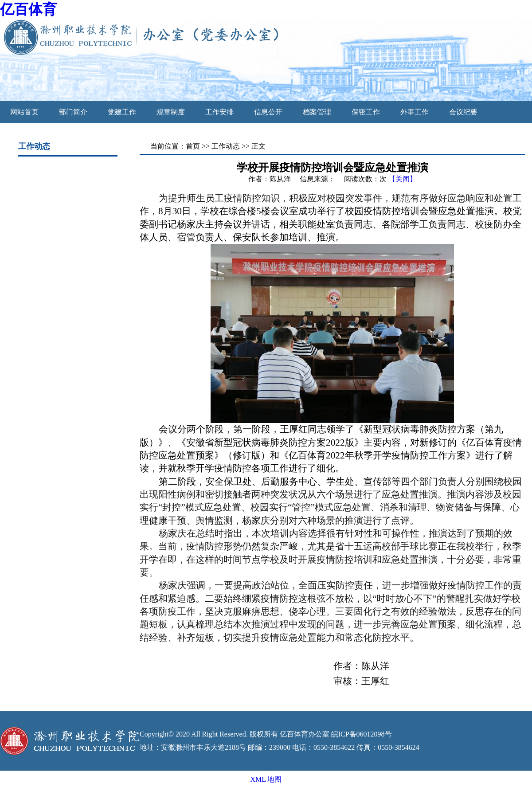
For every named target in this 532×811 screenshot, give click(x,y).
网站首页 (24, 112)
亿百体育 (28, 9)
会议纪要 (463, 112)
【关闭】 (403, 179)
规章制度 (171, 112)
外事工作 (415, 112)
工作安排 (219, 112)
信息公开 (268, 112)
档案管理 (317, 112)
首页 (193, 146)
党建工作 (122, 112)
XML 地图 (266, 779)
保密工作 (366, 112)
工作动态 (226, 146)
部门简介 (73, 112)
